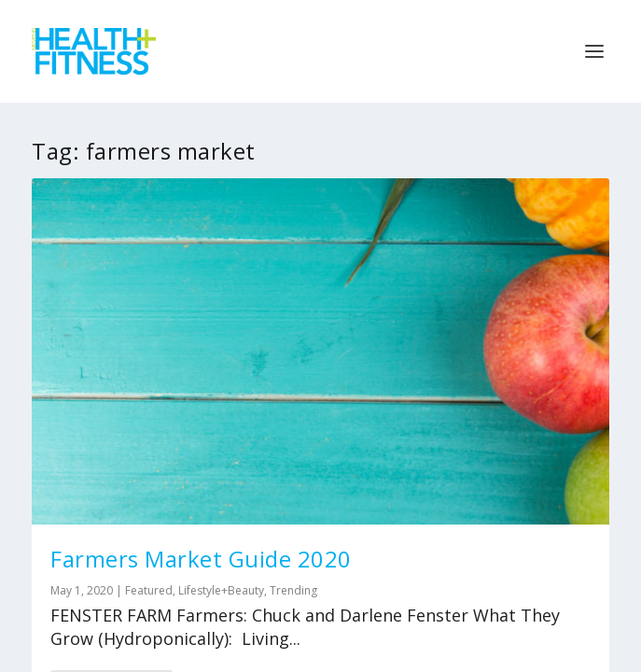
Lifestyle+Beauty (221, 590)
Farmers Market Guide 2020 (201, 559)
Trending (293, 590)
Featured (149, 590)
